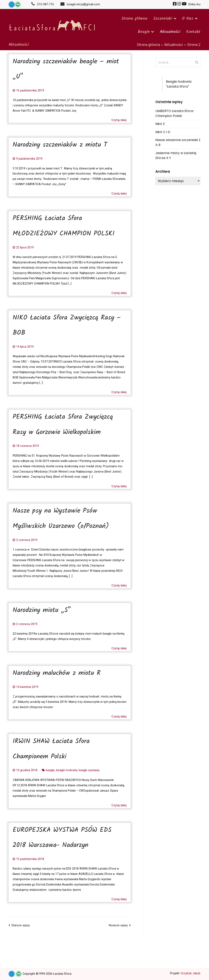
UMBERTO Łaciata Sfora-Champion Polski (175, 113)
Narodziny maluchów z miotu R (57, 673)
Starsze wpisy (21, 925)
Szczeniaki (163, 19)
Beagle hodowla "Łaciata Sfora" (179, 84)
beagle (50, 770)
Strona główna (134, 19)
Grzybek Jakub (191, 973)
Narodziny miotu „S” (42, 610)
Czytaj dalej (119, 120)
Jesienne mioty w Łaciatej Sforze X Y (176, 155)
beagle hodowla (67, 770)
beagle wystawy (89, 770)
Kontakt (193, 32)
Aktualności (170, 32)
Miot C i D (163, 132)
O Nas (188, 19)
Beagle (144, 32)
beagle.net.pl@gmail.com (79, 4)
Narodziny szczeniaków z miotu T (60, 145)
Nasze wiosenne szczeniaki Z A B (178, 142)
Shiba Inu (194, 4)
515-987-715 (44, 4)
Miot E (160, 124)
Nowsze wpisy (118, 925)
